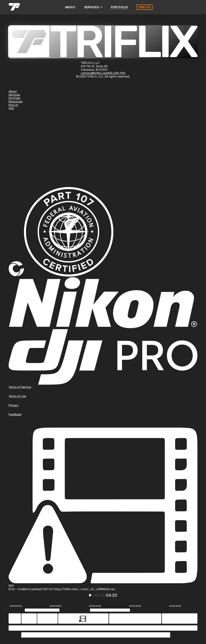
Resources (16, 102)
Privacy (14, 405)
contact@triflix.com (94, 73)
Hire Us (13, 105)
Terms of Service (20, 387)
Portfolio (14, 98)
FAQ (11, 108)
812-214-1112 (117, 73)
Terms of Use (17, 396)
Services (14, 95)
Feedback (15, 414)
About (13, 91)
